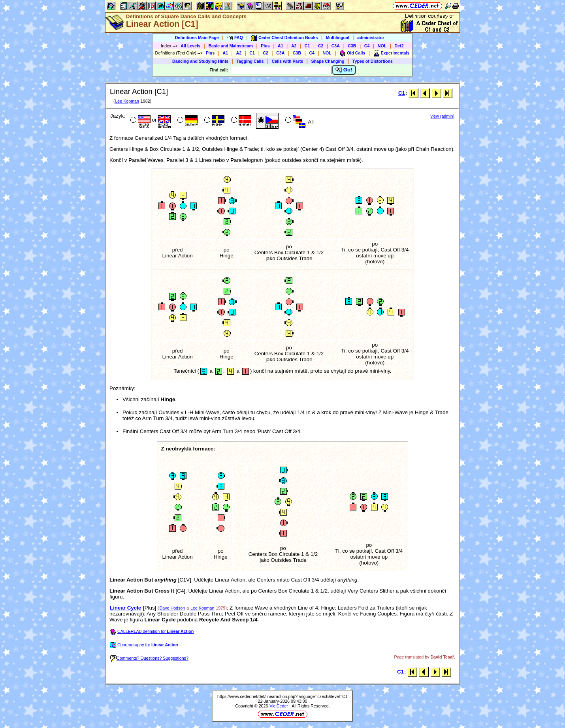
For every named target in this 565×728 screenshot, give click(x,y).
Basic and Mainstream (231, 46)
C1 (307, 46)
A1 (281, 46)
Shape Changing (328, 61)
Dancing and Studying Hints (200, 61)
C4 (367, 46)
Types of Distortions (373, 61)
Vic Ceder (279, 706)
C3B (352, 46)
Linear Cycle (125, 608)
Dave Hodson (172, 608)
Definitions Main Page (197, 38)
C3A (336, 46)
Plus (265, 46)
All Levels (190, 46)
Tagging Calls (250, 61)
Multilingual (338, 38)
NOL (382, 46)
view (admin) (443, 116)
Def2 (399, 46)
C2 (321, 46)
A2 (294, 46)
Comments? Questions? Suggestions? (149, 658)
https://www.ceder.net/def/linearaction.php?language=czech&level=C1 (282, 696)
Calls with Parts (287, 61)
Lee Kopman (127, 101)
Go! (344, 70)
